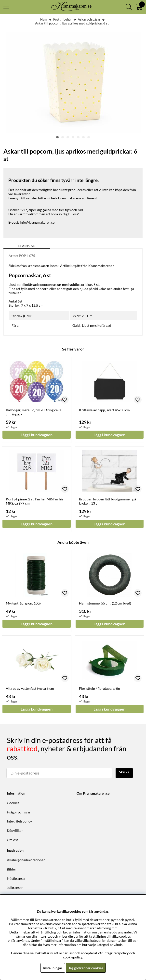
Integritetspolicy (19, 821)
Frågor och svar (19, 812)
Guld (76, 325)
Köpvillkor (15, 830)
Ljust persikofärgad (97, 325)
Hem (44, 19)
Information (27, 246)
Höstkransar (16, 878)
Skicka (124, 772)
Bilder (12, 869)
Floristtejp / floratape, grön (100, 688)
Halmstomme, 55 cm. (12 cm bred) (105, 603)
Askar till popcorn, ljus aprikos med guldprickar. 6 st (72, 23)
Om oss (13, 840)
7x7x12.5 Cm (82, 316)
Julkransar (15, 888)
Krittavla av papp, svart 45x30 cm (104, 410)
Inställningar (53, 968)
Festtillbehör (62, 19)
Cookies (13, 803)
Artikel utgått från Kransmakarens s (87, 266)
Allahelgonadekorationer (26, 860)
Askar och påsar (89, 19)
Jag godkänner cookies (86, 968)
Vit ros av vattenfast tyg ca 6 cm (30, 688)
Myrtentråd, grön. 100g (24, 603)
